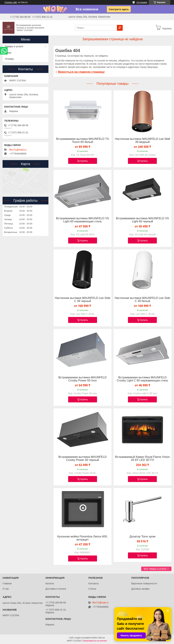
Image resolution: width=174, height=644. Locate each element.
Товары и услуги (14, 46)
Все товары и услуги (155, 569)
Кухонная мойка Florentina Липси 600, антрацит (82, 538)
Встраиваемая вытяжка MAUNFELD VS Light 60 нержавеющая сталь (82, 220)
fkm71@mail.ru (18, 150)
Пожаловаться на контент (95, 641)
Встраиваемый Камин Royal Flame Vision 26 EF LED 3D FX (142, 458)
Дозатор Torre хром (142, 537)
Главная (7, 583)
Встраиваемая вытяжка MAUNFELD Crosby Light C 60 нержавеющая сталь (142, 379)
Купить (84, 161)
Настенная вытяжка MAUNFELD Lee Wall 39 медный (142, 140)
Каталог (50, 583)
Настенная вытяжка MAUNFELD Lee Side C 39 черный (82, 300)
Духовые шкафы (141, 589)
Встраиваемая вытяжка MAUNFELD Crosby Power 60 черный (83, 458)
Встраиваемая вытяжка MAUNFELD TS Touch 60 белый (83, 140)
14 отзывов (142, 2)
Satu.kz (101, 638)
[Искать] (120, 28)
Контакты (93, 583)
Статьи (92, 589)
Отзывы (9, 59)
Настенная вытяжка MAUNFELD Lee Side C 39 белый (142, 300)
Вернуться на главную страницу (81, 72)
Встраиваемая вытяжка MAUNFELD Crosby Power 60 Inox (83, 379)
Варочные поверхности (144, 583)
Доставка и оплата (56, 589)
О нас (8, 53)
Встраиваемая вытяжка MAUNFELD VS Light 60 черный (142, 220)
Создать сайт (11, 2)
